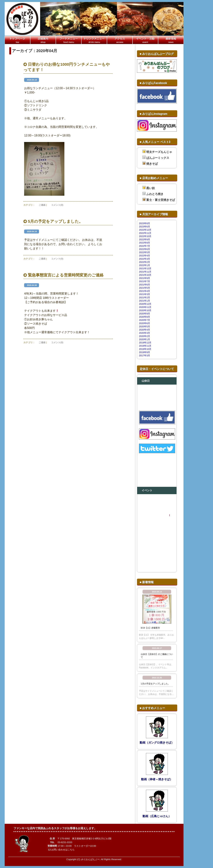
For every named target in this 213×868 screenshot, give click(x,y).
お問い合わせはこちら (61, 850)
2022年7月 (145, 246)
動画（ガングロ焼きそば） (157, 743)
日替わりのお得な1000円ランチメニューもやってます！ (67, 67)
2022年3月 (145, 259)
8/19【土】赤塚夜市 (150, 628)
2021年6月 (145, 285)
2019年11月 (145, 346)
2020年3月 (145, 333)
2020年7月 (145, 320)
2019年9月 (145, 352)
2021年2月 (145, 297)
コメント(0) (57, 205)
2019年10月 (145, 349)
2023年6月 (145, 227)
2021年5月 (145, 288)
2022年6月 (145, 249)
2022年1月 (145, 265)
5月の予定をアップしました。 (53, 221)
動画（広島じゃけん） (157, 816)
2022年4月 (145, 256)
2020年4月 (145, 330)
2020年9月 (145, 314)
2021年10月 (145, 275)
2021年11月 (145, 272)
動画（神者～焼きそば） (157, 779)
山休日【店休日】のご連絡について (157, 656)
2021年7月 (145, 281)
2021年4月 (145, 291)
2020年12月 (145, 304)
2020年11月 (145, 307)
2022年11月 (145, 233)
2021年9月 (145, 278)
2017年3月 (145, 355)
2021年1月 (145, 301)
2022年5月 (145, 252)
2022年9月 (145, 239)
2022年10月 (145, 236)
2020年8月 (145, 317)
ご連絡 (42, 205)
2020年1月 (145, 339)
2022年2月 (145, 262)
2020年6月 (145, 323)
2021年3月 (145, 294)
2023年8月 (145, 223)
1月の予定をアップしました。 (155, 684)
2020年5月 (145, 326)
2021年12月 (145, 268)
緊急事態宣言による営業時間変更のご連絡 (63, 275)
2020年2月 (145, 336)
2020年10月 (145, 310)
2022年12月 (145, 230)
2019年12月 (145, 343)
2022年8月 (145, 243)
